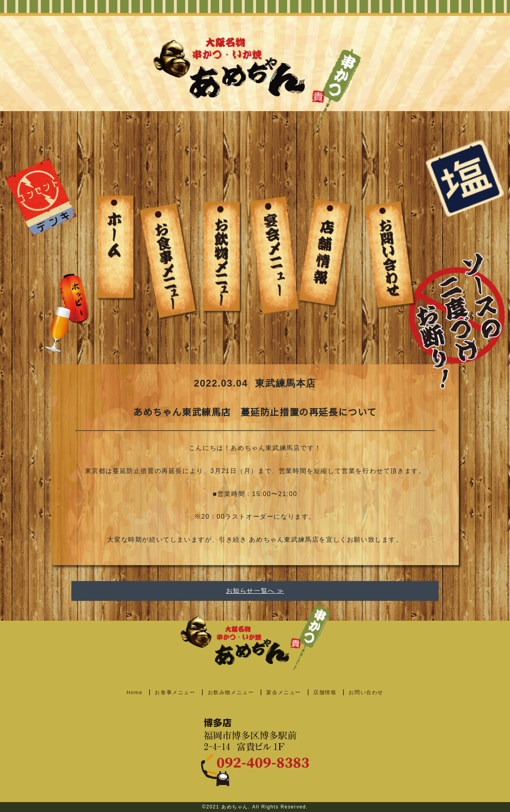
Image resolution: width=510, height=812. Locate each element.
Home (135, 692)
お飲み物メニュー (231, 692)
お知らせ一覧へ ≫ (255, 591)
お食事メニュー (175, 692)
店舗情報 (325, 692)
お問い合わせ (366, 692)
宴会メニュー (284, 692)
